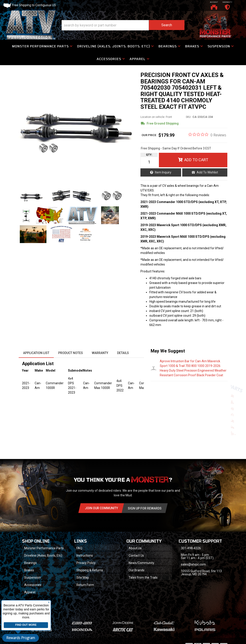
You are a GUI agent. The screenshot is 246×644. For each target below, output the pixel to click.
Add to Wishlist (207, 172)
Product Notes (71, 353)
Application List (36, 353)
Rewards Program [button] (21, 638)
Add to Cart (196, 160)
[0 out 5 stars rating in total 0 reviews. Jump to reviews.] (207, 135)
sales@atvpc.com (193, 564)
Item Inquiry (163, 172)
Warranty (100, 353)
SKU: (189, 117)
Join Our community (101, 508)
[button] (123, 25)
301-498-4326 (191, 548)
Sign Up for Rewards (145, 508)
